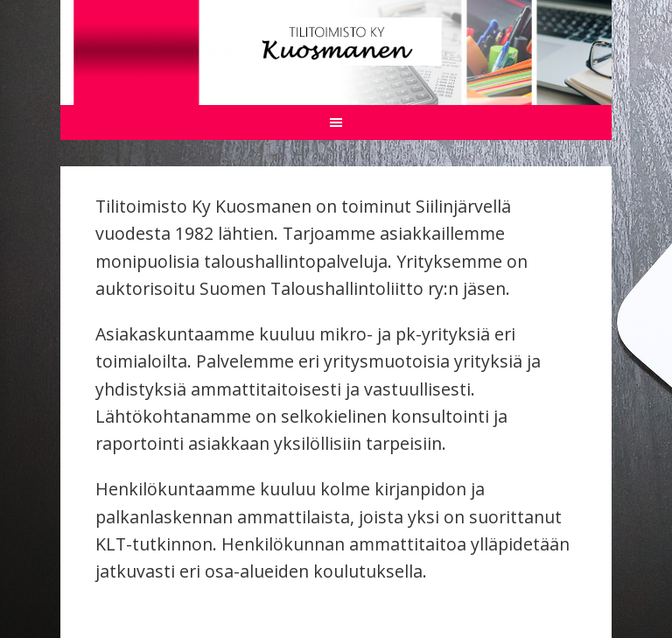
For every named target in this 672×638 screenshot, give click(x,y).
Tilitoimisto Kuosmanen (336, 42)
